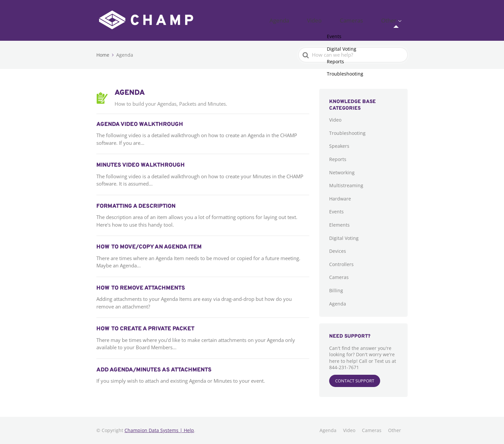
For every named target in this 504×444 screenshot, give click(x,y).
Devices (338, 251)
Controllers (341, 264)
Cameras (366, 20)
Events (336, 212)
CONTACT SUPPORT (355, 381)
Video (339, 20)
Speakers (339, 146)
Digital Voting (344, 238)
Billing (336, 290)
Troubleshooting (347, 133)
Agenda (314, 20)
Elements (339, 225)
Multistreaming (346, 185)
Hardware (340, 199)
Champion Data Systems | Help (159, 430)
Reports (338, 159)
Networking (342, 172)
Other (393, 20)
